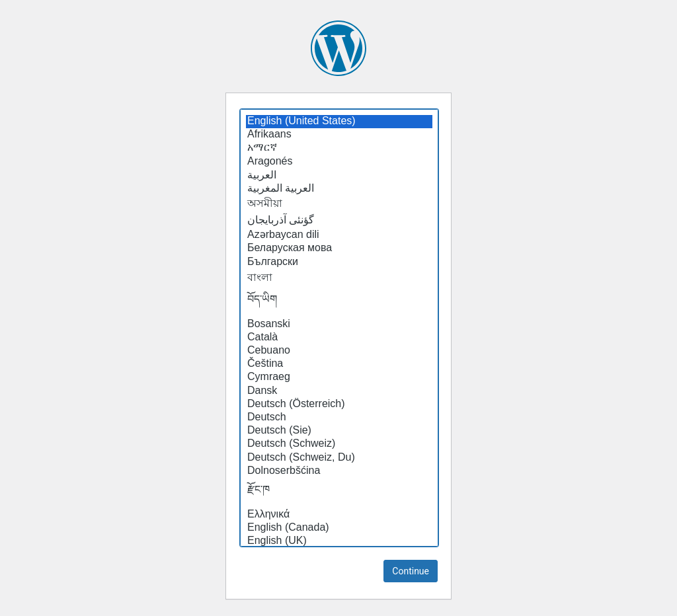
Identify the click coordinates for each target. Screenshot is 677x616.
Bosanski (339, 325)
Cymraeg (339, 377)
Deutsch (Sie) (339, 431)
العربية (339, 175)
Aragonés (339, 162)
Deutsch (339, 418)
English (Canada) (339, 528)
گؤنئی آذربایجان (339, 220)
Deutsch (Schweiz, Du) (339, 458)
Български (339, 262)
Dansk (339, 391)
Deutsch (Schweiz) (339, 444)
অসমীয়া (339, 204)
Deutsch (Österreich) (339, 404)
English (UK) (339, 541)
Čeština (339, 364)
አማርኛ (339, 148)
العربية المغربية (339, 188)
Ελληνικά (339, 515)
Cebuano (339, 351)
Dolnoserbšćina (339, 471)
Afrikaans (339, 135)
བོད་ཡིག (339, 303)
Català (339, 338)
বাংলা (339, 278)
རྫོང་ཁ (339, 493)
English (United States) (339, 122)
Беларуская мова (339, 249)
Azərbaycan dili (339, 234)
